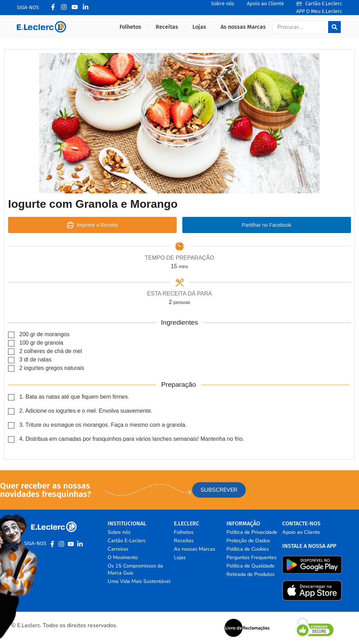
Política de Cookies (248, 549)
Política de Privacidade (252, 532)
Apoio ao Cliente (301, 532)
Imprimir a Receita (92, 225)
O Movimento (123, 557)
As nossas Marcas (243, 27)
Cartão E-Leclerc (127, 540)
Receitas (167, 27)
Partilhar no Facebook (267, 225)
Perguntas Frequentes (252, 557)
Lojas (199, 27)
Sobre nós (119, 532)
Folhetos (130, 27)
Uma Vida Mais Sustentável (139, 581)
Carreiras (118, 549)
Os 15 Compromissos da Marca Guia (135, 569)
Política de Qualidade (250, 566)
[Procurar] (334, 27)
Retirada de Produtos (250, 574)
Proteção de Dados (248, 540)
